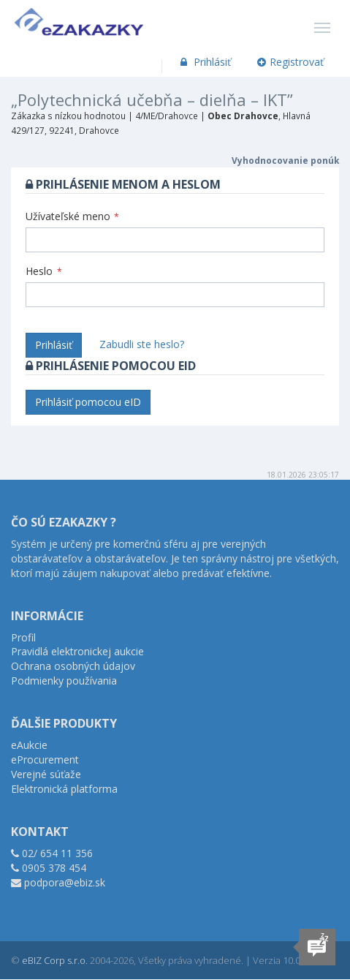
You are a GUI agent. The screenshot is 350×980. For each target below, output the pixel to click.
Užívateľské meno (72, 216)
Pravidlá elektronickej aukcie (77, 651)
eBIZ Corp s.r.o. (55, 960)
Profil (23, 637)
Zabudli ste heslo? (142, 344)
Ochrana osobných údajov (73, 666)
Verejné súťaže (46, 774)
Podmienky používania (64, 681)
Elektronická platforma (64, 789)
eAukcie (29, 745)
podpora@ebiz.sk (65, 882)
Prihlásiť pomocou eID (88, 402)
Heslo (44, 271)
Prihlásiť (204, 62)
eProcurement (45, 759)
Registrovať (291, 62)
